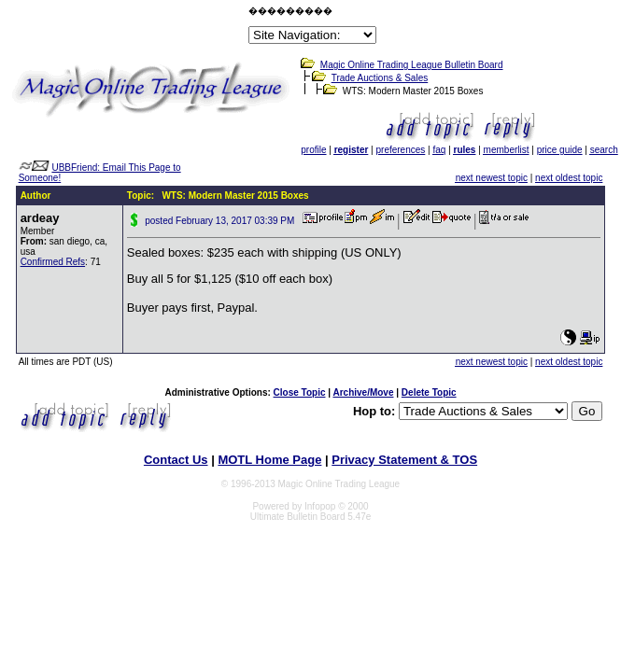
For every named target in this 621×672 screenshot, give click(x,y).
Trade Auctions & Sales (380, 78)
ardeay (40, 218)
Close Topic (300, 392)
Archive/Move (363, 392)
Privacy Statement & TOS (404, 460)
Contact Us (176, 460)
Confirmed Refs (53, 262)
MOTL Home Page (269, 460)
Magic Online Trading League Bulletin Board (412, 65)
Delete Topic (429, 392)
